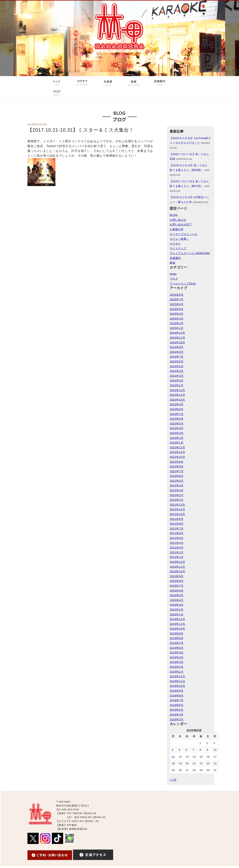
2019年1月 (177, 672)
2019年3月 (177, 662)
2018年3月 (177, 719)
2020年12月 (177, 562)
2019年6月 (177, 648)
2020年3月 (177, 605)
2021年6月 (177, 533)
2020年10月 (177, 571)
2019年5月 (177, 652)
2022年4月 (177, 485)
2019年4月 (177, 657)
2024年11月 (177, 338)
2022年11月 (177, 452)
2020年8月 (177, 581)
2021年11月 (177, 509)
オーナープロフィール (184, 234)
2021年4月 (177, 543)
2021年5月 (177, 538)
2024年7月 (177, 357)
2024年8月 (177, 352)
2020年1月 (177, 614)
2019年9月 (177, 633)
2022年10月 (177, 457)
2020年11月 (177, 567)
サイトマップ (178, 248)
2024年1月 (177, 385)
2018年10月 (177, 686)
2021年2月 (177, 552)
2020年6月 (177, 591)
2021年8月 (177, 524)
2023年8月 (177, 409)
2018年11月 (177, 681)
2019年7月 (177, 643)
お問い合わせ (178, 220)
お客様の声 (177, 229)
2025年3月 (177, 319)
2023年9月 (177, 404)
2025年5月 (177, 309)
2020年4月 (177, 600)
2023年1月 (177, 443)
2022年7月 (177, 471)
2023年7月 (177, 414)
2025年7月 (177, 299)
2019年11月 (177, 624)
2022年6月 (177, 476)
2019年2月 (177, 667)
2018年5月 (177, 710)
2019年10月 (177, 629)
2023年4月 (177, 428)
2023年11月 (177, 395)
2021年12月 (177, 505)
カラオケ (175, 244)
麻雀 (173, 263)
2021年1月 (177, 557)
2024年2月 (177, 380)
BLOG (174, 215)
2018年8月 (177, 696)
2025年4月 (177, 314)
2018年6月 (177, 705)
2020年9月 (177, 576)
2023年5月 (177, 424)
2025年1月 (177, 328)
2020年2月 (177, 610)
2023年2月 (177, 438)
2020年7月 (177, 586)
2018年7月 (177, 700)
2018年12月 (177, 676)
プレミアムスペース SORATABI (190, 253)
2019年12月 (177, 619)
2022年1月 (177, 500)
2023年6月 (177, 419)
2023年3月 (177, 433)
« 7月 (173, 780)
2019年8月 (177, 638)
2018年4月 (177, 715)
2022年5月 (177, 481)
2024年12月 (177, 333)
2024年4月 (177, 371)
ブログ (174, 279)
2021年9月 (177, 519)
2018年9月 (177, 691)
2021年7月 (177, 529)
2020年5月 (177, 595)
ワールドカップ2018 (183, 284)
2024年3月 (177, 376)
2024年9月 (177, 347)
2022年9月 (177, 462)
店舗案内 (175, 258)
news (173, 274)
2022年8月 (177, 466)
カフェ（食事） (179, 239)
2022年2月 (177, 495)
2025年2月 (177, 323)
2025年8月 (177, 295)
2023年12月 (177, 390)
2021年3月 (177, 548)
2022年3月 (177, 490)
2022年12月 (177, 447)
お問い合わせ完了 (181, 224)
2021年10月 (177, 514)
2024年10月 (177, 342)
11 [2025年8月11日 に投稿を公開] (173, 757)
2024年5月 (177, 366)
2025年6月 (177, 304)
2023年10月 (177, 400)
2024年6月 (177, 361)
